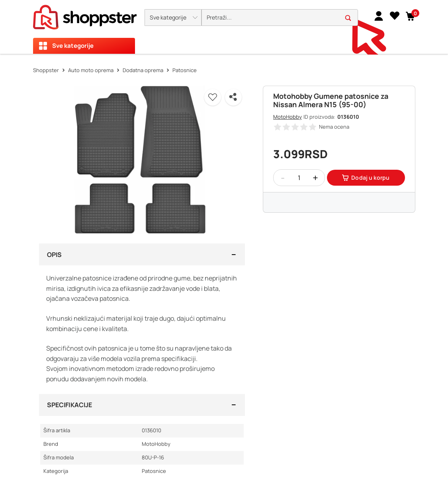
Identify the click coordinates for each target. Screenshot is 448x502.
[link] (379, 16)
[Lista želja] (395, 16)
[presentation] (224, 27)
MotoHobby (288, 117)
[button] (173, 18)
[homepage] (85, 15)
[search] (280, 18)
